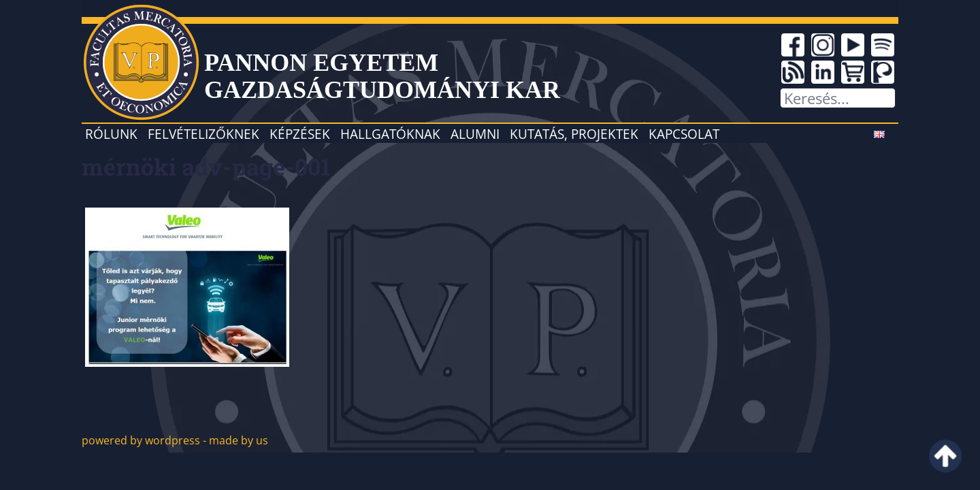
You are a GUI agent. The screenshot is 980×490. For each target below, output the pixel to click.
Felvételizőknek (203, 134)
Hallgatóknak (390, 134)
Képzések (300, 134)
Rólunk (111, 134)
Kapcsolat (684, 134)
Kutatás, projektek (574, 134)
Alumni (475, 134)
